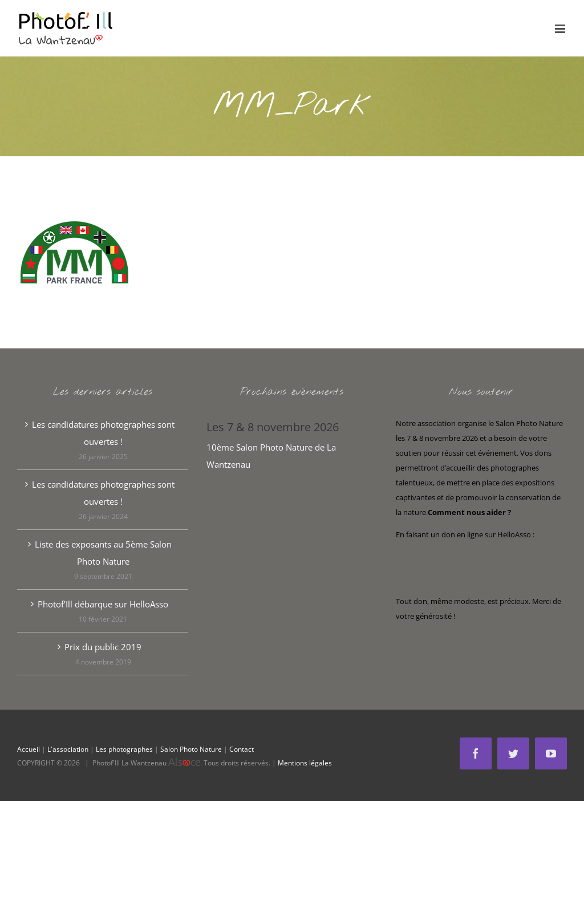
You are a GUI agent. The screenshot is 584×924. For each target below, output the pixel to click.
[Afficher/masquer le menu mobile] (561, 29)
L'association (68, 749)
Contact (242, 749)
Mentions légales (305, 763)
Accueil (29, 749)
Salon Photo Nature (191, 749)
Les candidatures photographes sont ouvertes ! (103, 433)
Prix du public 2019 (103, 647)
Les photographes (124, 749)
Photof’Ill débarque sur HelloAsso (103, 604)
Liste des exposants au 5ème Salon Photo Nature (103, 553)
